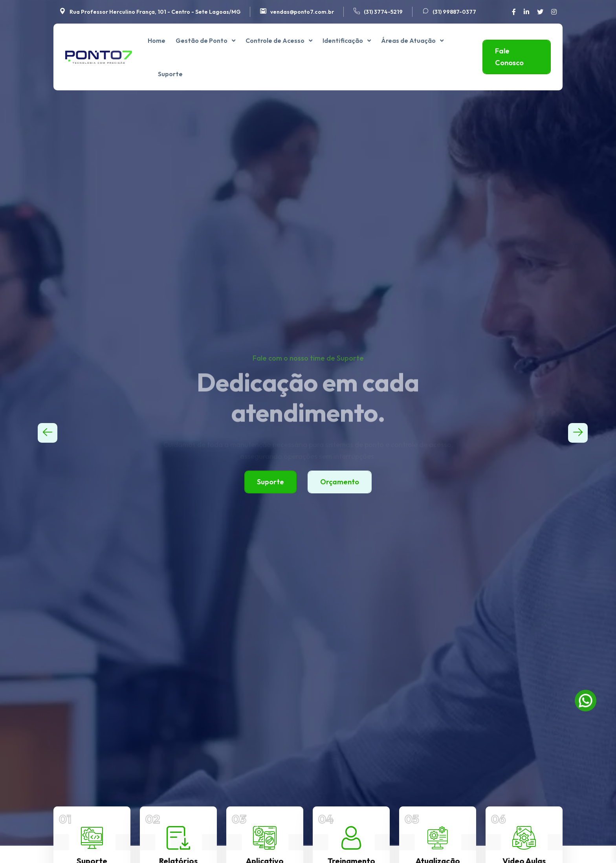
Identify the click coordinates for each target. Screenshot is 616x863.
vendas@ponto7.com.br (302, 12)
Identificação (343, 40)
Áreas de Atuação (408, 40)
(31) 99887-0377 (454, 12)
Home (157, 40)
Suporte (170, 74)
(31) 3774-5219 (383, 12)
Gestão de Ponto (202, 40)
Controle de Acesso (275, 40)
